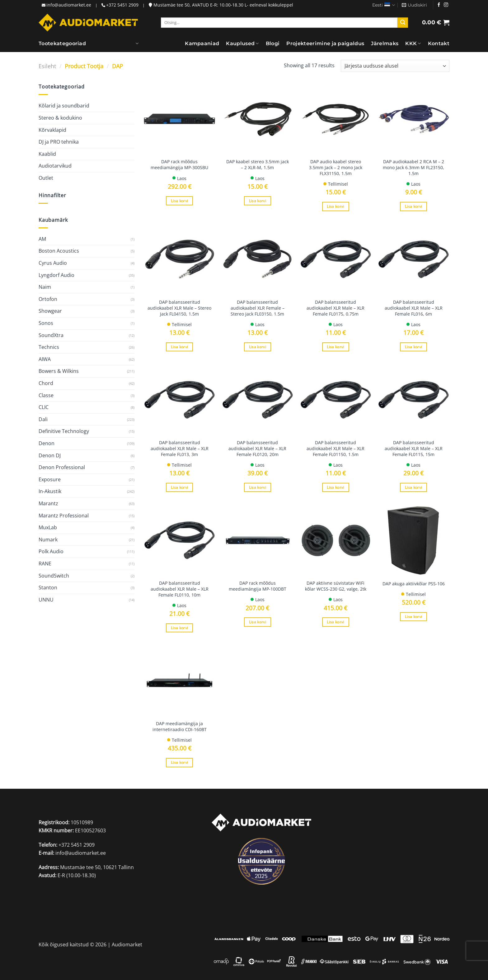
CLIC (44, 407)
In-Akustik (50, 491)
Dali (43, 419)
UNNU (46, 600)
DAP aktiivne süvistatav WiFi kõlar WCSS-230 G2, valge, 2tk (336, 586)
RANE (45, 564)
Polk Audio (51, 551)
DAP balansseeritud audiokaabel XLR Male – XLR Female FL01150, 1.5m (335, 448)
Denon (47, 443)
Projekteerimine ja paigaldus (325, 43)
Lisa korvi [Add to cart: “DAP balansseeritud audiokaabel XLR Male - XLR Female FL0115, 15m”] (413, 487)
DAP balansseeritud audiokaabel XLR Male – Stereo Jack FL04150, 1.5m (179, 308)
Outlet (46, 178)
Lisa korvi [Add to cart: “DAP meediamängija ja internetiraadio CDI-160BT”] (179, 762)
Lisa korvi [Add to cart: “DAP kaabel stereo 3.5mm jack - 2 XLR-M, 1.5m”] (258, 201)
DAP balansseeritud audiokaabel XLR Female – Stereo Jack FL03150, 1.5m (258, 308)
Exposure (50, 479)
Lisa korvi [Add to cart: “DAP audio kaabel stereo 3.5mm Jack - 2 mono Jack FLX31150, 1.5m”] (335, 206)
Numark (48, 540)
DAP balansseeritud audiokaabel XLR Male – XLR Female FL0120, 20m (257, 448)
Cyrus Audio (53, 263)
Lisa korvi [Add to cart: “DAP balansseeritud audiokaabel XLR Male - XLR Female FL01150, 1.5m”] (335, 487)
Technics (49, 347)
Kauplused (242, 44)
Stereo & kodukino (60, 118)
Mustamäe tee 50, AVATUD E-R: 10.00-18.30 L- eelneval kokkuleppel (221, 5)
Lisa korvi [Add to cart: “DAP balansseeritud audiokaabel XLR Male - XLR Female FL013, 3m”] (179, 487)
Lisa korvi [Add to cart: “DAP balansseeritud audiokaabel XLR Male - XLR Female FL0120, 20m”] (258, 487)
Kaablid (47, 154)
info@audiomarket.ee (69, 5)
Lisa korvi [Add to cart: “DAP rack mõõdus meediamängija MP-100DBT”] (258, 622)
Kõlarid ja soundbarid (64, 106)
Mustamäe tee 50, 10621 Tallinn (97, 867)
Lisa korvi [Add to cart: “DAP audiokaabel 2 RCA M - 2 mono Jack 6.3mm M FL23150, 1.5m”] (413, 206)
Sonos (46, 323)
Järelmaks (385, 43)
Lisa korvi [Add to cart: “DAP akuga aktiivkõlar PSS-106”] (413, 617)
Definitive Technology (64, 431)
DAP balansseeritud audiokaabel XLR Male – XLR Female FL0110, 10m (180, 589)
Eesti (384, 5)
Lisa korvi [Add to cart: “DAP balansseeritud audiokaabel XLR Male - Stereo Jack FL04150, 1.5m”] (179, 347)
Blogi (273, 43)
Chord (46, 383)
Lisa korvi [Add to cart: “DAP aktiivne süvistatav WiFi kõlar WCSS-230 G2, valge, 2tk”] (335, 622)
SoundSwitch (54, 576)
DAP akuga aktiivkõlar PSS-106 (414, 584)
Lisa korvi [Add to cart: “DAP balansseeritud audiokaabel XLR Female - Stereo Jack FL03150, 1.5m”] (258, 347)
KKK (413, 44)
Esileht (47, 66)
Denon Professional (62, 467)
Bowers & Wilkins (59, 371)
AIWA (45, 359)
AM (42, 239)
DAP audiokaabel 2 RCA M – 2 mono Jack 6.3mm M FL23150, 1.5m (413, 167)
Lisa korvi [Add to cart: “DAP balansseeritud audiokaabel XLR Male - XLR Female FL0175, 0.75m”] (335, 347)
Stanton (48, 588)
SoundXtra (51, 335)
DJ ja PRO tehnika (59, 142)
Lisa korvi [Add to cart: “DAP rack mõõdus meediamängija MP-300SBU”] (179, 201)
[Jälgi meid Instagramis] (446, 5)
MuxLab (48, 527)
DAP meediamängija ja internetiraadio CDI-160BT (180, 727)
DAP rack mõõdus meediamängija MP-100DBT (258, 586)
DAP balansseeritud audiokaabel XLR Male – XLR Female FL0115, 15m (414, 448)
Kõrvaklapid (52, 130)
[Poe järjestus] (395, 66)
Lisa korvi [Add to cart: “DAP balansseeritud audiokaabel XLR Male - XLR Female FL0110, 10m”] (179, 628)
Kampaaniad (202, 43)
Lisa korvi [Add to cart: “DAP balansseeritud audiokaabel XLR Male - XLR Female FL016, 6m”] (413, 347)
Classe (46, 395)
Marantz (48, 503)
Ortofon (48, 299)
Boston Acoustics (59, 251)
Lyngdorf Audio (56, 275)
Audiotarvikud (55, 166)
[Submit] (403, 23)
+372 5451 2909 (122, 5)
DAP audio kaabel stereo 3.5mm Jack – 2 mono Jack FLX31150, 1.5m (336, 167)
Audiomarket (127, 944)
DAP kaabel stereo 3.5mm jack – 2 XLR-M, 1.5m (258, 165)
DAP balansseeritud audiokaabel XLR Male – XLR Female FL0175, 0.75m (335, 308)
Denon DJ (50, 455)
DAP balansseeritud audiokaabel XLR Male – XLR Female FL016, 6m (414, 308)
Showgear (50, 311)
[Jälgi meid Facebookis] (439, 5)
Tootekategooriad (62, 44)
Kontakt (439, 43)
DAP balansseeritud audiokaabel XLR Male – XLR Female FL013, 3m (180, 448)
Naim (45, 287)
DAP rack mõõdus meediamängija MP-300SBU (179, 165)
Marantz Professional (64, 516)
